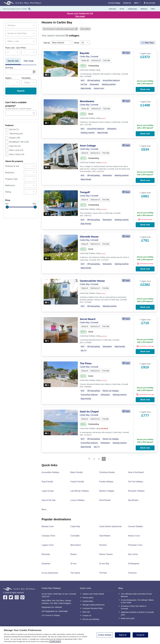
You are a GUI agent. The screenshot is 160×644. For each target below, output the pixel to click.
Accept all (140, 635)
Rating (8, 192)
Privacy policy (88, 598)
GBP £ (137, 3)
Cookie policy (88, 601)
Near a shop (17, 154)
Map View (149, 43)
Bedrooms (10, 173)
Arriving (9, 68)
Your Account (149, 3)
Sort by (47, 43)
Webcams (144, 9)
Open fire (15, 146)
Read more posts (128, 618)
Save (127, 53)
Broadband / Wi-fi (19, 142)
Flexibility (26, 78)
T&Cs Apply (80, 16)
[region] (80, 635)
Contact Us (127, 3)
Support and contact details (93, 594)
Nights (8, 78)
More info (86, 612)
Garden (15, 138)
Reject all (123, 635)
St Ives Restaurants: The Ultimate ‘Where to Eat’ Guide (137, 601)
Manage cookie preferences (94, 605)
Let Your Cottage (114, 3)
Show (77, 43)
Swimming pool (16, 134)
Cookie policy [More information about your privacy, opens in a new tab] (55, 641)
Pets (24, 48)
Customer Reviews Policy (93, 608)
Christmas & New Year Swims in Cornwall (134, 607)
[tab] (13, 61)
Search (21, 91)
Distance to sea (12, 166)
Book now (145, 89)
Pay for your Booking (91, 619)
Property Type (11, 179)
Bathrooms (10, 185)
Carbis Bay (112, 9)
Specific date (13, 61)
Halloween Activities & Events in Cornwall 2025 (137, 613)
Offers (153, 9)
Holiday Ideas (132, 9)
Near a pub (16, 150)
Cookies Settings (105, 635)
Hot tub (14, 129)
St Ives (122, 9)
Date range (29, 61)
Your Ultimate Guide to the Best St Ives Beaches (136, 595)
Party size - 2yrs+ (13, 48)
